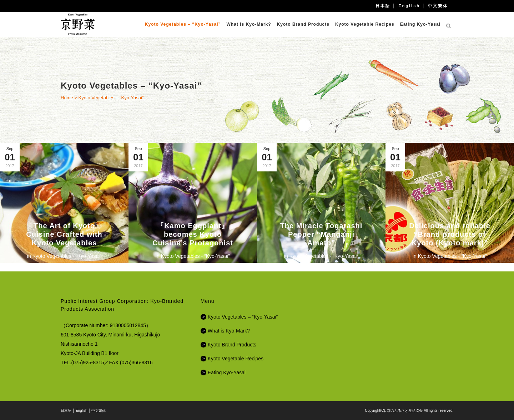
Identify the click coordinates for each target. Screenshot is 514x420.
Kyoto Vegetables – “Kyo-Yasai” (243, 317)
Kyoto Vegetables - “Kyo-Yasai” (67, 256)
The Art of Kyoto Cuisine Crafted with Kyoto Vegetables (64, 234)
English (409, 6)
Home (67, 98)
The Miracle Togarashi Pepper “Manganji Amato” (321, 234)
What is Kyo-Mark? (229, 331)
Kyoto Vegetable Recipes (236, 359)
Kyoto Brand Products (232, 345)
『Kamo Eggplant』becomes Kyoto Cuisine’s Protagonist (193, 234)
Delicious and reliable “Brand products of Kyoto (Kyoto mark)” (450, 234)
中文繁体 (438, 6)
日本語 (383, 6)
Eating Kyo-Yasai (227, 372)
